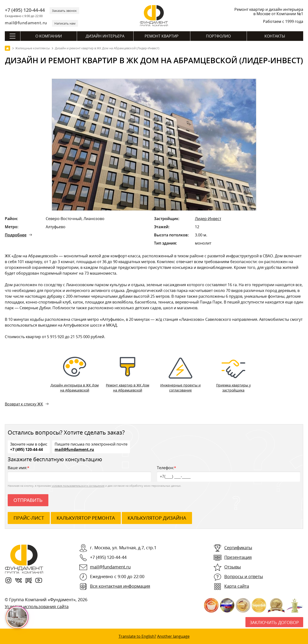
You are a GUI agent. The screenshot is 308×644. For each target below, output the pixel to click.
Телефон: (229, 473)
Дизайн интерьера (105, 36)
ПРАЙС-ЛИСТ (29, 518)
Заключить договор (274, 622)
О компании (49, 36)
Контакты (275, 36)
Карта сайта (237, 586)
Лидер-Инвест (208, 219)
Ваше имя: (79, 473)
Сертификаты (238, 548)
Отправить (28, 500)
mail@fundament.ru (26, 23)
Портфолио (218, 36)
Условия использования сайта (37, 606)
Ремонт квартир (162, 36)
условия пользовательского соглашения (78, 486)
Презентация (238, 557)
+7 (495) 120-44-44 (25, 10)
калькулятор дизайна (157, 518)
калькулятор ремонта (86, 518)
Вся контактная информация (120, 586)
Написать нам (65, 23)
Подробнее (16, 235)
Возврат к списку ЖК (24, 404)
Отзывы (233, 567)
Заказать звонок (64, 11)
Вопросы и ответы (244, 576)
